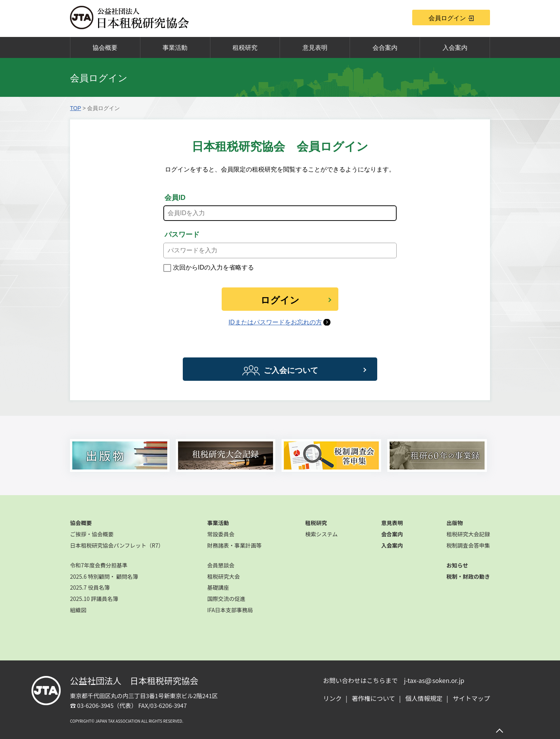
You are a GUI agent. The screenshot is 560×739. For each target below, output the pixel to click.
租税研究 (245, 48)
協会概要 (105, 48)
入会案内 (455, 48)
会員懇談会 (221, 565)
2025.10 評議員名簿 (94, 599)
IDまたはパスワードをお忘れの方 (275, 322)
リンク (332, 698)
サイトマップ (471, 698)
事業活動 (175, 48)
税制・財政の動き (468, 576)
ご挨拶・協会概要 (92, 534)
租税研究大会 (224, 576)
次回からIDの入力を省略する (213, 267)
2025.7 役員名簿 (90, 587)
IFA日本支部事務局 (230, 610)
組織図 (78, 610)
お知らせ (457, 565)
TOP (75, 108)
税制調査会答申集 (468, 545)
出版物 (455, 523)
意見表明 (315, 48)
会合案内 (385, 48)
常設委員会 (221, 534)
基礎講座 (218, 587)
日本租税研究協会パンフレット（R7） (117, 545)
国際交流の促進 (226, 599)
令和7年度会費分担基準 (99, 565)
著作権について (374, 698)
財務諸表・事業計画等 (234, 545)
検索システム (322, 534)
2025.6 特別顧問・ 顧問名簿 (104, 576)
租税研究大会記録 (468, 534)
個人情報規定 (424, 698)
